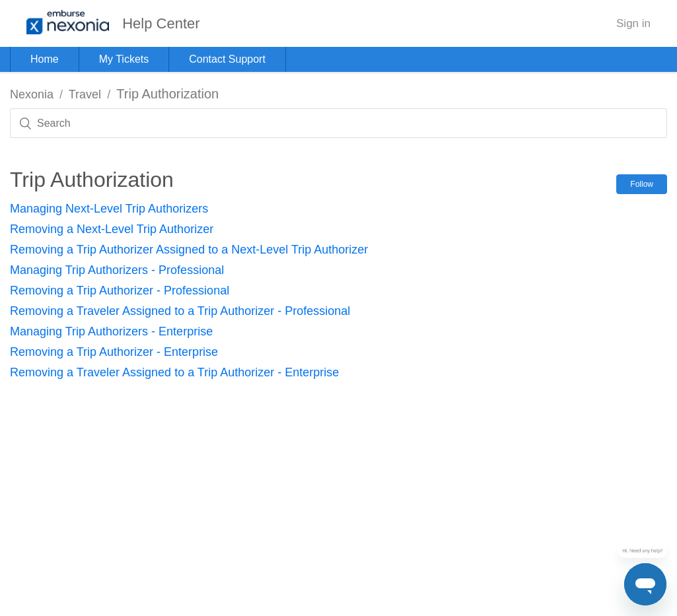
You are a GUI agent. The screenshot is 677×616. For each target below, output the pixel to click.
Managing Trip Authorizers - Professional (117, 270)
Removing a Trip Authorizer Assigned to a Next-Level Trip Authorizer (189, 250)
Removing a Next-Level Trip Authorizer (112, 229)
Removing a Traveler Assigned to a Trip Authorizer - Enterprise (174, 372)
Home (45, 59)
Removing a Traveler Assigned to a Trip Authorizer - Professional (180, 311)
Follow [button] (642, 184)
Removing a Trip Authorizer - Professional (120, 291)
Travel (85, 94)
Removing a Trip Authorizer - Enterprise (114, 352)
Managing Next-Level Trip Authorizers (109, 209)
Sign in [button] (633, 23)
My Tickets (124, 59)
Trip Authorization (167, 94)
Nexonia (32, 94)
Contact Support (227, 59)
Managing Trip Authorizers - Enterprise (111, 331)
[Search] (338, 123)
